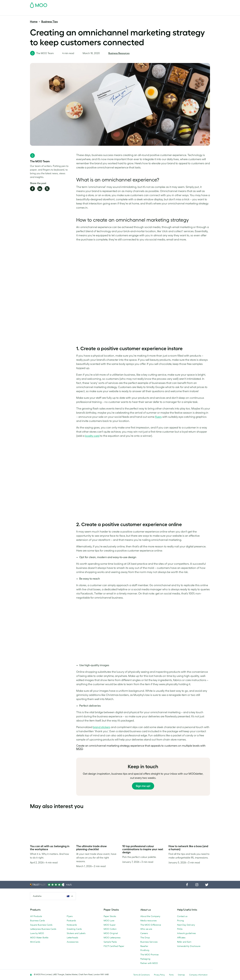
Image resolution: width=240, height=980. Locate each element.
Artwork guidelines (186, 933)
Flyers (88, 13)
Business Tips (50, 22)
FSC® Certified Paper (114, 946)
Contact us (182, 916)
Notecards (72, 925)
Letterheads (72, 938)
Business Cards (38, 13)
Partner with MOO (149, 963)
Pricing (180, 921)
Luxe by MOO (37, 933)
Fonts (171, 975)
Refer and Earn (184, 942)
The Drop (145, 938)
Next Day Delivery (186, 925)
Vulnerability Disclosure (189, 946)
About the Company (150, 916)
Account (162, 4)
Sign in (173, 4)
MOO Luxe (109, 921)
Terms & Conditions (142, 975)
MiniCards (35, 942)
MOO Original (111, 933)
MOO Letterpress (112, 938)
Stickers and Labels (76, 933)
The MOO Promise (149, 955)
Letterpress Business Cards (43, 929)
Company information (198, 975)
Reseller (144, 946)
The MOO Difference (151, 925)
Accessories (115, 13)
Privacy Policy (159, 975)
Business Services (134, 13)
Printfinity (145, 950)
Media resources (148, 921)
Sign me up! (143, 786)
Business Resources (119, 53)
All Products (36, 916)
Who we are (146, 929)
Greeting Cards (74, 929)
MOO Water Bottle (39, 938)
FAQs (180, 929)
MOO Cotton (110, 929)
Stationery (100, 13)
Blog (149, 13)
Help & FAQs (161, 13)
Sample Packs (110, 942)
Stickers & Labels (72, 13)
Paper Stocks (110, 916)
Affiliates (181, 938)
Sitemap (181, 975)
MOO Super (110, 925)
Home (34, 22)
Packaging (145, 959)
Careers (144, 933)
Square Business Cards (41, 925)
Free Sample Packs (146, 4)
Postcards (55, 13)
